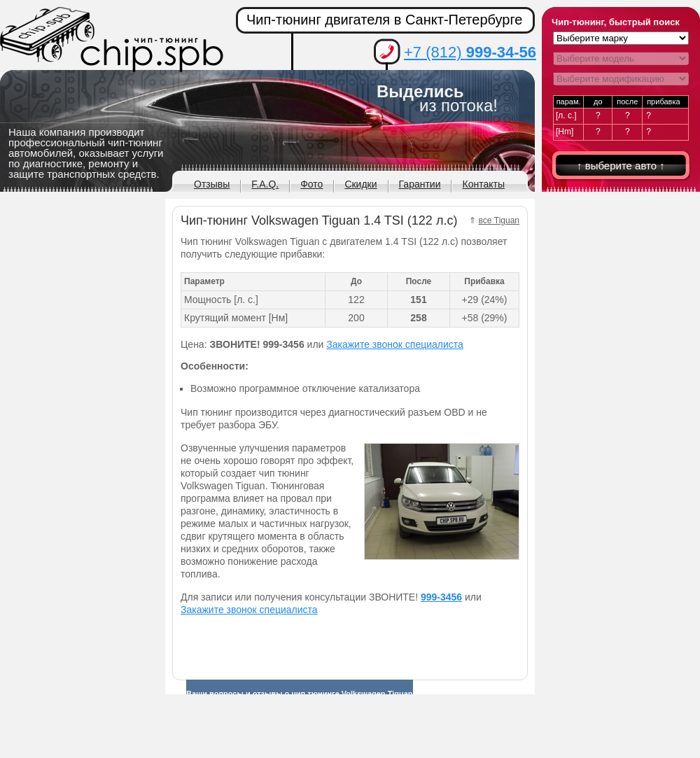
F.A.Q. (265, 184)
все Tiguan (499, 220)
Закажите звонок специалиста (395, 344)
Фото (311, 184)
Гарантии (420, 184)
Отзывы (212, 184)
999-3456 (441, 597)
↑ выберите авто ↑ (621, 166)
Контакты (483, 184)
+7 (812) (470, 52)
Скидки (360, 184)
